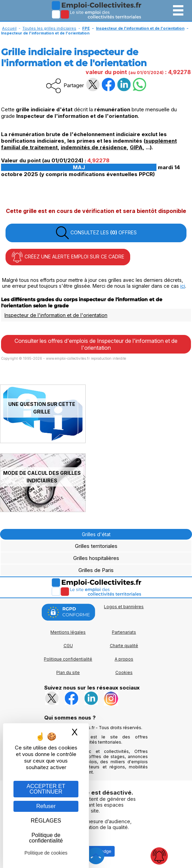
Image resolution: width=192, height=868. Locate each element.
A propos (124, 659)
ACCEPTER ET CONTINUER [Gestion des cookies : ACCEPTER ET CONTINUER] (46, 789)
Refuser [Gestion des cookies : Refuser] (46, 806)
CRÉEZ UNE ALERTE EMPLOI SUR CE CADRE (68, 257)
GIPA (136, 147)
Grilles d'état (96, 534)
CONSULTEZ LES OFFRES (96, 233)
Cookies (124, 672)
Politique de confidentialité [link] (46, 838)
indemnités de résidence (94, 147)
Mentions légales (68, 632)
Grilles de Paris (96, 570)
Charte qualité (124, 646)
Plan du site (68, 672)
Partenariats (124, 632)
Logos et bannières (124, 607)
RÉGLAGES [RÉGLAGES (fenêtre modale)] (46, 821)
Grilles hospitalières (96, 558)
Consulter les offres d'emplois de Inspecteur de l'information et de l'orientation (96, 344)
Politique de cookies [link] (46, 853)
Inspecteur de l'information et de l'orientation (56, 315)
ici (183, 286)
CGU (68, 646)
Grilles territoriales (96, 546)
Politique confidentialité (68, 659)
